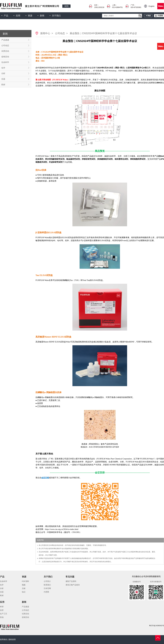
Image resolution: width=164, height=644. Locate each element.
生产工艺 (4, 614)
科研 (2, 607)
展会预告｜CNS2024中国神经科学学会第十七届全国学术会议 (103, 33)
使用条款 (4, 639)
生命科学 (5, 62)
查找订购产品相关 (73, 585)
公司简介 (47, 581)
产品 (6, 16)
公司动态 (5, 45)
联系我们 (47, 585)
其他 (2, 617)
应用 (18, 16)
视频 (24, 585)
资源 (30, 16)
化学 (3, 68)
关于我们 (56, 16)
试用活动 (5, 51)
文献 (24, 588)
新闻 (42, 16)
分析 (3, 73)
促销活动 (5, 57)
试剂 (66, 6)
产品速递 (5, 40)
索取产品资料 (71, 581)
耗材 (3, 85)
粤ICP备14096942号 (157, 626)
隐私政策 (12, 639)
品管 (2, 610)
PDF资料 (25, 581)
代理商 (46, 592)
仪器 (3, 79)
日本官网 (47, 588)
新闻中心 (45, 33)
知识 (24, 592)
